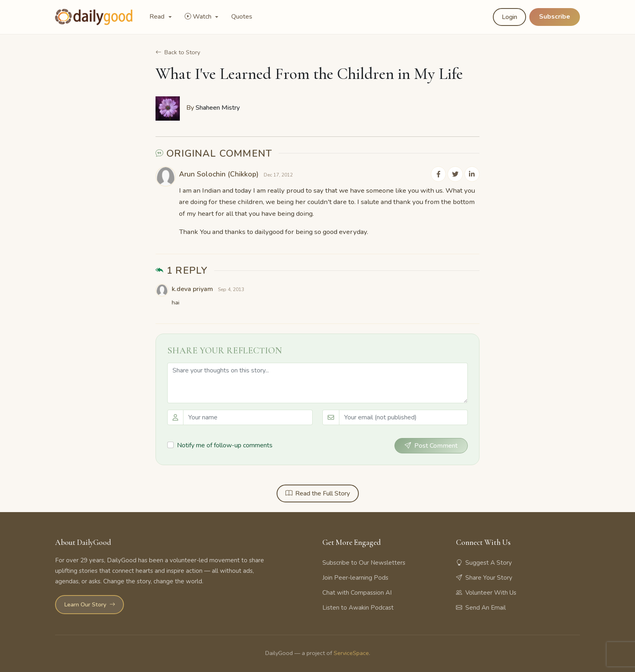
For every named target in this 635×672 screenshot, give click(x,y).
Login (509, 17)
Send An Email (481, 607)
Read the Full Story (318, 493)
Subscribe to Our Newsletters (364, 562)
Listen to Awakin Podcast (358, 607)
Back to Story (178, 52)
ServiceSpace (351, 653)
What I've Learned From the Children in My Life (309, 74)
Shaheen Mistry (218, 108)
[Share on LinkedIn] (472, 174)
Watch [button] (199, 17)
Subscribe (555, 17)
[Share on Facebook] (440, 174)
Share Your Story (484, 577)
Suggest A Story (484, 562)
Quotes (242, 17)
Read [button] (158, 17)
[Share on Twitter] (456, 174)
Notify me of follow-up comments (225, 444)
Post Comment (431, 445)
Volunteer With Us (486, 592)
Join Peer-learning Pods (355, 577)
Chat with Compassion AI (357, 592)
